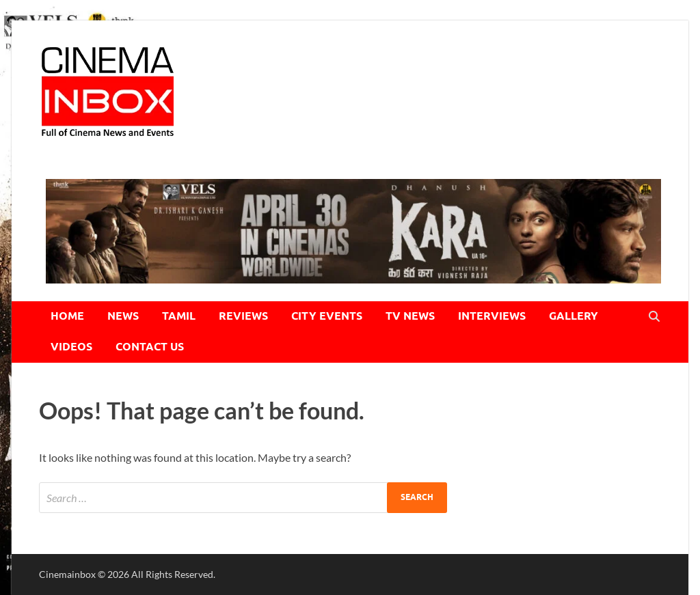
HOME (67, 316)
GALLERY (574, 316)
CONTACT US (150, 347)
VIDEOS (71, 347)
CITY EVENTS (327, 316)
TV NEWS (410, 316)
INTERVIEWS (492, 316)
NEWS (123, 316)
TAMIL (179, 316)
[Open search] (654, 317)
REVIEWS (243, 316)
